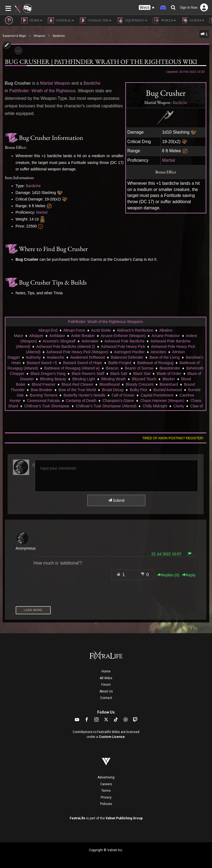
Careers (106, 784)
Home (106, 671)
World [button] (164, 21)
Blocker (169, 379)
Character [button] (95, 21)
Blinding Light (84, 379)
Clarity (179, 406)
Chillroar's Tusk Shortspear (47, 406)
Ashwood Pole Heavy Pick (123, 346)
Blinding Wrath (114, 379)
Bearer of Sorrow (139, 368)
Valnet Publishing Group (124, 818)
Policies (106, 804)
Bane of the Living (164, 357)
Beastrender (170, 368)
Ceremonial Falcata (43, 401)
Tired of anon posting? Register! (173, 438)
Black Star (142, 374)
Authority (33, 357)
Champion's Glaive (118, 401)
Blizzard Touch (144, 379)
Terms (106, 791)
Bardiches (59, 36)
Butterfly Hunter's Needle (84, 395)
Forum (106, 685)
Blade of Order (169, 374)
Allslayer (36, 336)
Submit (116, 500)
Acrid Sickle (101, 330)
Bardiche (180, 102)
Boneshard (169, 384)
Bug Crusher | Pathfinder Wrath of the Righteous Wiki (101, 62)
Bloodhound (110, 384)
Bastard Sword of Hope (83, 363)
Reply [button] (189, 575)
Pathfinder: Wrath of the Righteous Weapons (105, 322)
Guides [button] (193, 21)
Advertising (106, 777)
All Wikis (106, 678)
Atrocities (159, 352)
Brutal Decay (113, 390)
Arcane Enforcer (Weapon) (123, 336)
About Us (106, 691)
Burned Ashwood (168, 390)
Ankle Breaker (83, 336)
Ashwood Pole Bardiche (125, 341)
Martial (169, 160)
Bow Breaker (42, 390)
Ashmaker (90, 341)
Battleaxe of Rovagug (155, 363)
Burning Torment (43, 395)
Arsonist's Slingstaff (59, 341)
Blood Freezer (43, 384)
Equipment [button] (132, 21)
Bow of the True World (77, 390)
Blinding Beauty (53, 379)
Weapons (39, 36)
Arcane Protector (166, 336)
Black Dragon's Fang (48, 374)
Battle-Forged (120, 363)
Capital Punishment (157, 395)
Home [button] (32, 21)
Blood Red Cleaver (78, 384)
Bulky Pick (139, 390)
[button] (147, 8)
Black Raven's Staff (88, 374)
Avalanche (55, 357)
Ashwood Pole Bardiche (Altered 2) (66, 346)
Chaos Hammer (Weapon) (162, 401)
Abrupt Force (74, 330)
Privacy (106, 797)
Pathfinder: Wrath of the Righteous (42, 91)
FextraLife (78, 818)
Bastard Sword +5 (42, 363)
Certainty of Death (81, 401)
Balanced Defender (127, 357)
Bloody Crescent (140, 384)
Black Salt (119, 374)
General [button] (61, 21)
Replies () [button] (168, 575)
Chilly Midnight (155, 406)
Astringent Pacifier (129, 352)
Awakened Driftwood (88, 357)
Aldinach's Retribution (135, 330)
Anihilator (57, 336)
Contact (106, 698)
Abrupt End (48, 330)
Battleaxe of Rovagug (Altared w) (72, 368)
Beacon (112, 368)
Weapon (62, 83)
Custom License (112, 737)
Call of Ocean (123, 395)
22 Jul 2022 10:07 (166, 554)
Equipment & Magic (14, 36)
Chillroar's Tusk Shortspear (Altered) (106, 406)
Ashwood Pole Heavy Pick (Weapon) (77, 352)
